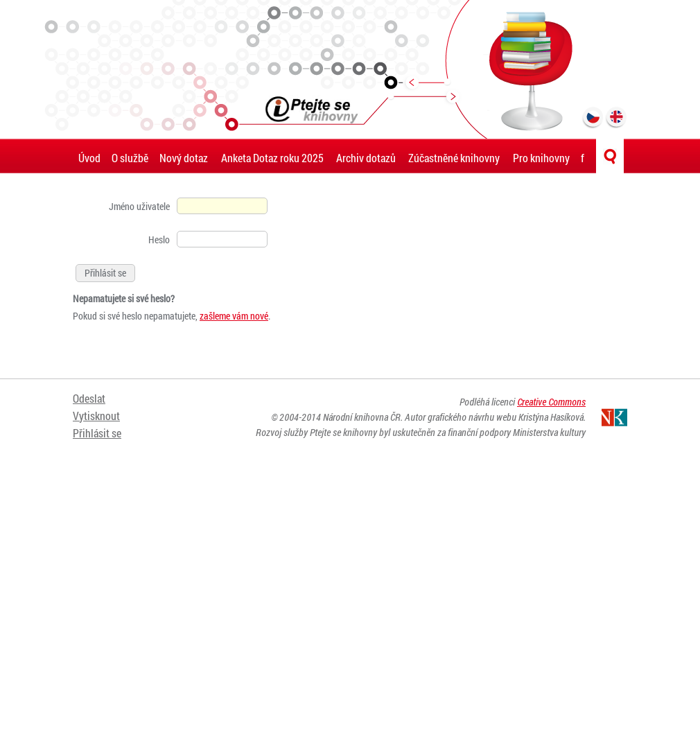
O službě (130, 158)
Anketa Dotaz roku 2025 (272, 158)
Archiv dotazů (366, 158)
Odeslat (89, 398)
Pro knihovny (541, 158)
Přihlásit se (97, 433)
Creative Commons (551, 402)
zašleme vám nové (234, 316)
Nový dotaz (184, 158)
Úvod (89, 158)
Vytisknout (96, 416)
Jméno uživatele (139, 206)
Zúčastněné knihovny (454, 158)
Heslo (159, 239)
